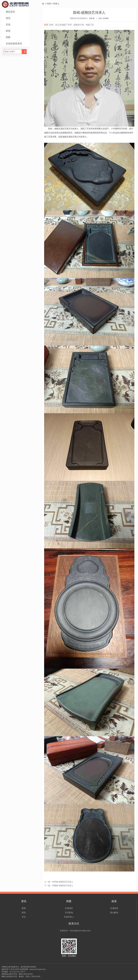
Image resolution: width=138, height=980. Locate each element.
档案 (8, 37)
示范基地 (69, 913)
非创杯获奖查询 (14, 44)
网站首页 (10, 12)
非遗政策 (114, 908)
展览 (24, 913)
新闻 (24, 908)
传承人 (56, 4)
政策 (8, 31)
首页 (43, 4)
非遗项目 (69, 908)
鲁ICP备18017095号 (17, 972)
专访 (24, 917)
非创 (8, 24)
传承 (49, 4)
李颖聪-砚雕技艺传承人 (63, 885)
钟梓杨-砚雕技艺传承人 (63, 882)
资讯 (8, 18)
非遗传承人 (69, 917)
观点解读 (114, 913)
